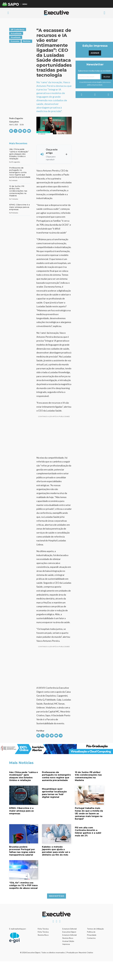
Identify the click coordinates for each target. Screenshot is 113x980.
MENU (25, 4)
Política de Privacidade (92, 933)
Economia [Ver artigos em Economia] (15, 41)
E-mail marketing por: (18, 929)
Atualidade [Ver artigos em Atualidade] (16, 37)
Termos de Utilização (95, 929)
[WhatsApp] (24, 131)
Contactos (91, 938)
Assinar (95, 53)
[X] (16, 131)
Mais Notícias (57, 896)
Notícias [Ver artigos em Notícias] (27, 41)
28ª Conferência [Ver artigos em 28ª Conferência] (18, 29)
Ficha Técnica (43, 929)
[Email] (89, 77)
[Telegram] (61, 736)
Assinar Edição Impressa (68, 943)
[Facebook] (11, 131)
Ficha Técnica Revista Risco (43, 933)
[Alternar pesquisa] (8, 13)
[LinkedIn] (20, 131)
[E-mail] (29, 131)
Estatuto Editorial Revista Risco (69, 936)
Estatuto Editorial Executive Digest (69, 930)
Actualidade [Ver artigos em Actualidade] (16, 33)
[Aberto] (104, 13)
